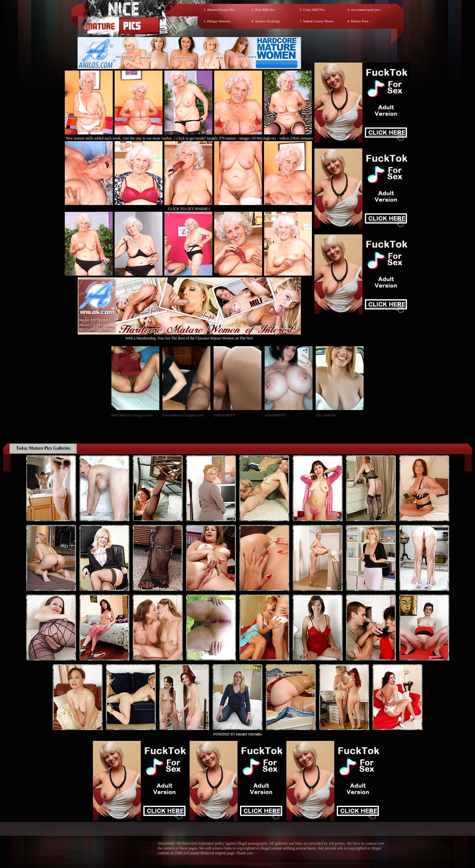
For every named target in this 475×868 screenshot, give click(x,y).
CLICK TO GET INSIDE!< (189, 209)
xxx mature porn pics (366, 10)
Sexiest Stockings (268, 21)
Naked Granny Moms (318, 21)
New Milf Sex (265, 10)
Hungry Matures (219, 21)
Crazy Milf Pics (314, 10)
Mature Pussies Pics (221, 10)
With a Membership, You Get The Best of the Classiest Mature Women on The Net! (189, 336)
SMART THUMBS (249, 734)
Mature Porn (360, 21)
